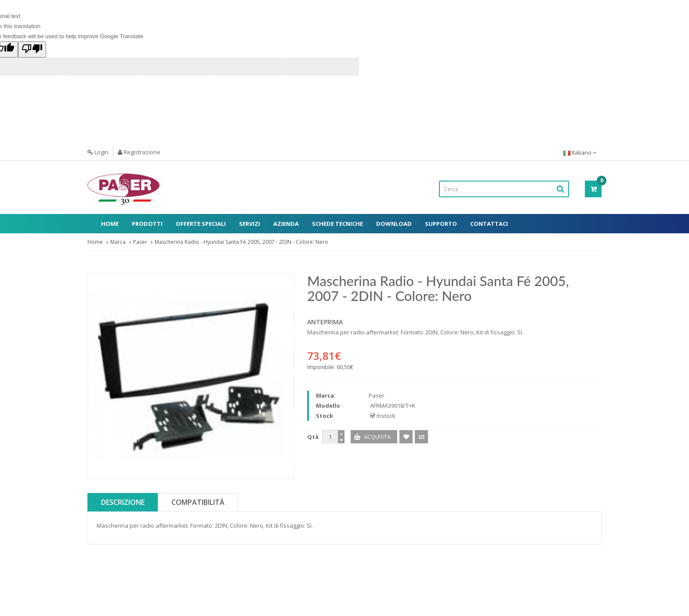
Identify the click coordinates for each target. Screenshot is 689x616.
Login (98, 152)
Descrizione (123, 502)
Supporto (441, 224)
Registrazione (139, 152)
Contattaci (489, 224)
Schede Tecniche (337, 224)
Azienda (286, 224)
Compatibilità (198, 502)
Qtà (313, 437)
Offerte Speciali (201, 224)
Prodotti (147, 224)
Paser (140, 242)
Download (394, 224)
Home (110, 224)
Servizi (250, 224)
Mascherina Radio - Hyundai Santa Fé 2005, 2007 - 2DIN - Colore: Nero (241, 242)
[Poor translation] (32, 49)
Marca (118, 242)
